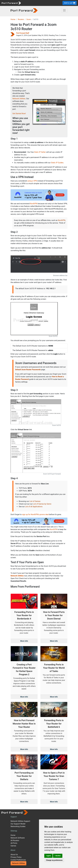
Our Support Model (18, 824)
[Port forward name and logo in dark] (24, 10)
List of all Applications (34, 507)
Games (13, 846)
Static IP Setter (40, 152)
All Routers (15, 840)
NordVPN (34, 204)
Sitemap (14, 831)
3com (29, 19)
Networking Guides (18, 826)
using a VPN (32, 181)
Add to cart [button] (70, 3)
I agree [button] (48, 856)
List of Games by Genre (42, 504)
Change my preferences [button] (54, 860)
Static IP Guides (57, 163)
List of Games (35, 501)
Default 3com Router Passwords (28, 370)
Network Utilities (19, 99)
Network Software (18, 838)
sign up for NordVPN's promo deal (35, 514)
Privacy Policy (16, 857)
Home (13, 19)
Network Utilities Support (20, 821)
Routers (21, 19)
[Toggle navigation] (64, 10)
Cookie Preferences (18, 860)
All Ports (14, 843)
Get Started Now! (19, 114)
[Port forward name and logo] (11, 3)
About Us (14, 855)
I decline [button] (58, 856)
